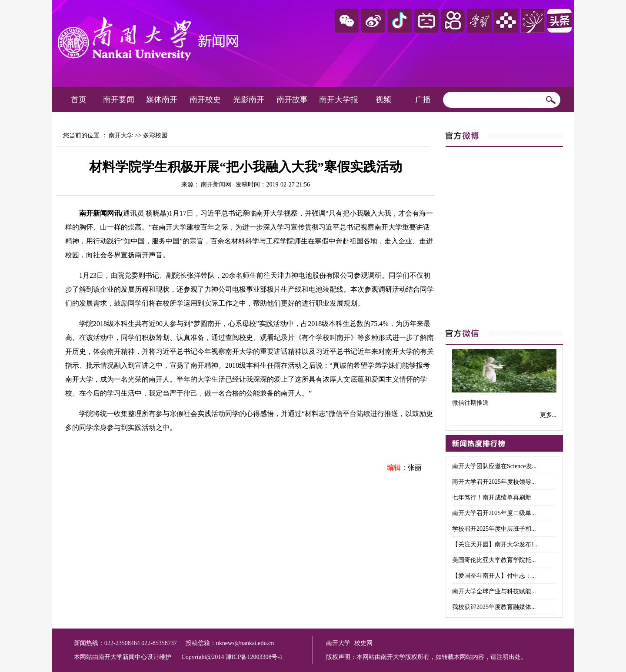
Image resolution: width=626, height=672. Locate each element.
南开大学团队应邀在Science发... (494, 466)
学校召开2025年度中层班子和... (494, 529)
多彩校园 (155, 135)
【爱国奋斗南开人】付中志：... (494, 576)
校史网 (363, 643)
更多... (548, 415)
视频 (383, 100)
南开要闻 (119, 100)
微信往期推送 (470, 403)
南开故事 (292, 100)
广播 (423, 100)
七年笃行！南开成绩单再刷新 (492, 497)
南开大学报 (339, 100)
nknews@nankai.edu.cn (245, 643)
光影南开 (249, 100)
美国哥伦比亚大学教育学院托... (494, 560)
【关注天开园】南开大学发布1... (496, 544)
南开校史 (205, 100)
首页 (79, 100)
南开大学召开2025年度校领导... (494, 482)
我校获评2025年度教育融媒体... (494, 607)
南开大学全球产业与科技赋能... (494, 591)
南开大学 (121, 135)
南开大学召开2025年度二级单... (494, 513)
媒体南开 (162, 100)
